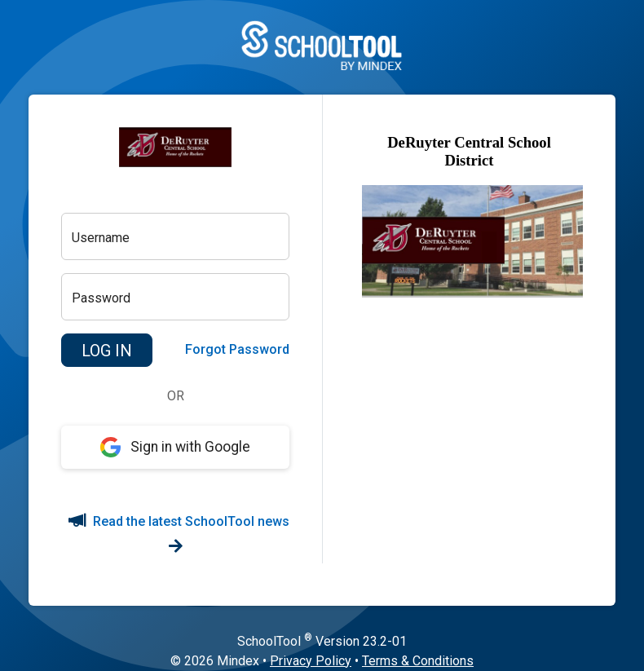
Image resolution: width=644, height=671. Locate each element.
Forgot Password (237, 349)
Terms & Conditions (418, 661)
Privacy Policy (311, 661)
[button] (107, 351)
